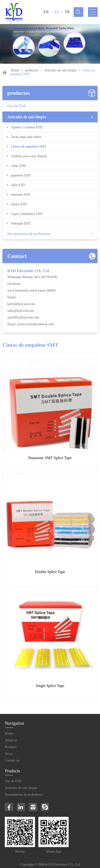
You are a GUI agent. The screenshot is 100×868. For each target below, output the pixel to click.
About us (11, 740)
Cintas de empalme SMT (29, 147)
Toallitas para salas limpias (29, 156)
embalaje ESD (20, 223)
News (9, 754)
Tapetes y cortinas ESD (26, 127)
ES (57, 12)
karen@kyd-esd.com (21, 304)
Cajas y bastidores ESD (27, 214)
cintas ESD (18, 166)
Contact (17, 256)
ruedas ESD (19, 204)
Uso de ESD (17, 106)
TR (67, 12)
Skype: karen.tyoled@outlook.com (31, 324)
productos (32, 70)
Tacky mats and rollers (26, 137)
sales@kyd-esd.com (21, 311)
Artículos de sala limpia (60, 70)
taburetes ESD (20, 195)
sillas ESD (18, 185)
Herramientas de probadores (29, 234)
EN (46, 12)
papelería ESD (21, 175)
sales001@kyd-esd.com (23, 317)
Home (15, 70)
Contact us (12, 760)
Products (11, 747)
